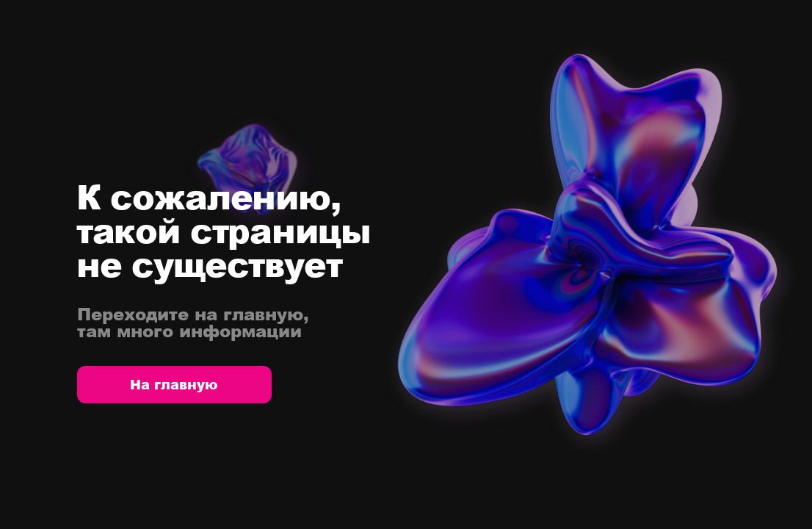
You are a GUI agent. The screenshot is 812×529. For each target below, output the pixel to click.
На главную (174, 384)
